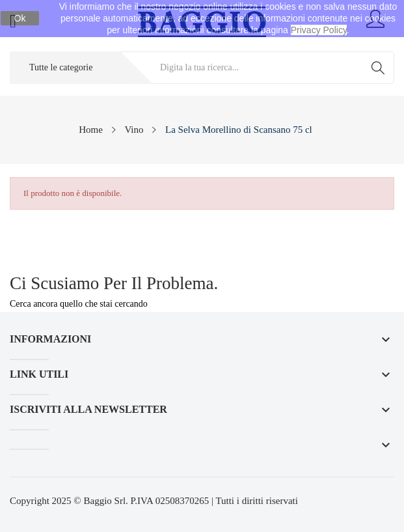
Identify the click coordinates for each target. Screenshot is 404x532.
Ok (20, 18)
